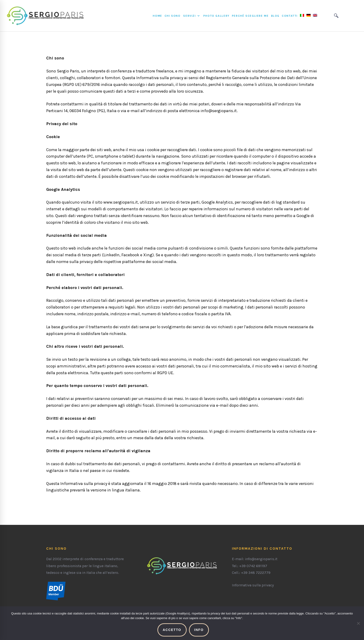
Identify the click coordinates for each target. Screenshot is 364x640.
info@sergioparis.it (219, 111)
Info (199, 630)
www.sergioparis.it (121, 202)
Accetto (172, 630)
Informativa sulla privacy (253, 585)
